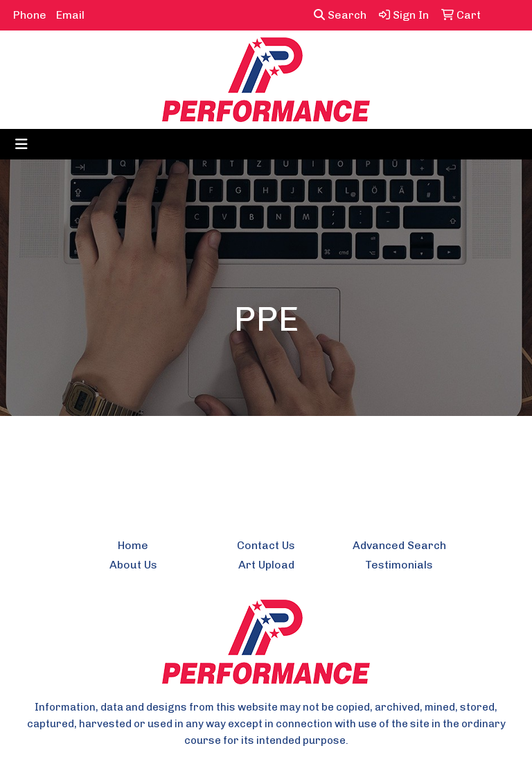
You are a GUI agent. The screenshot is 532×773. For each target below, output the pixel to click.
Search (340, 15)
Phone (30, 15)
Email (70, 15)
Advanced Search (399, 545)
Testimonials (399, 565)
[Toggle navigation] (21, 144)
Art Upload (266, 565)
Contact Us (266, 545)
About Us (133, 565)
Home (133, 545)
